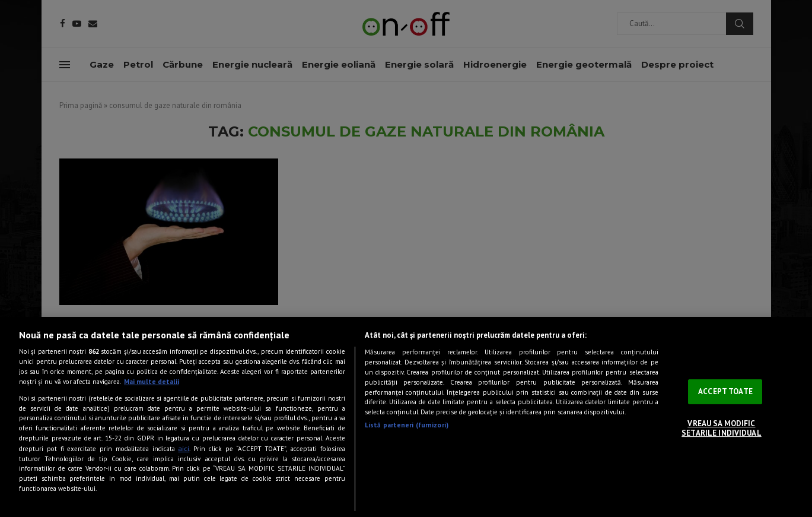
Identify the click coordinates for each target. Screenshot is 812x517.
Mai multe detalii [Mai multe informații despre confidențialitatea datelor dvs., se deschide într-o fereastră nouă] (152, 382)
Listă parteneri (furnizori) (407, 425)
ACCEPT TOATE (725, 391)
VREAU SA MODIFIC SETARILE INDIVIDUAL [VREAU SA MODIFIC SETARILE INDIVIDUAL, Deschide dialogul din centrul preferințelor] (721, 428)
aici (184, 448)
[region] (406, 417)
